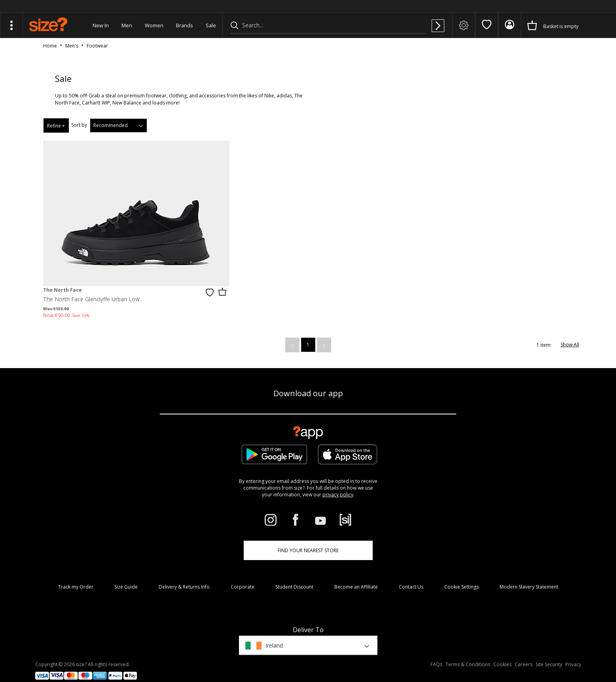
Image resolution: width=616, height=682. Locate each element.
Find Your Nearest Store (308, 539)
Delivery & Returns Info (184, 575)
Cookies (502, 653)
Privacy (573, 653)
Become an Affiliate (356, 575)
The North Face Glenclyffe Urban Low (91, 287)
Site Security (549, 653)
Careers (524, 653)
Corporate (243, 575)
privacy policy (338, 483)
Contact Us (411, 575)
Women (154, 25)
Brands (185, 25)
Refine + (56, 126)
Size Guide (126, 575)
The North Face (63, 278)
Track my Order (76, 575)
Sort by (79, 125)
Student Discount (294, 575)
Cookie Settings (462, 575)
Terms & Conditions (468, 653)
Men (127, 25)
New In (101, 25)
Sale (211, 25)
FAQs (436, 653)
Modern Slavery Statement (529, 575)
